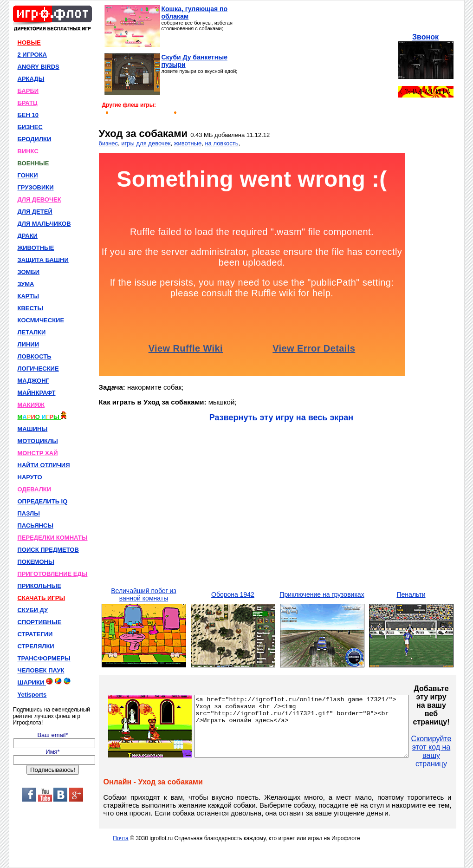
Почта (120, 838)
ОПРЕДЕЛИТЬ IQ (43, 501)
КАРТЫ (29, 296)
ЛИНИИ (29, 344)
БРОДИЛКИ (35, 139)
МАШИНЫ (33, 429)
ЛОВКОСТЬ (35, 356)
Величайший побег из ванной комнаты (144, 594)
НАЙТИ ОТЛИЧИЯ (44, 465)
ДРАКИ (28, 236)
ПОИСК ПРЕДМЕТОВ (48, 550)
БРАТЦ (28, 103)
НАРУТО (30, 477)
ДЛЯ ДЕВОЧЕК (39, 199)
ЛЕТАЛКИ (32, 332)
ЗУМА (26, 284)
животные (188, 143)
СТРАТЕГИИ (35, 634)
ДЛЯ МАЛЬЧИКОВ (44, 224)
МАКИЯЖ (31, 405)
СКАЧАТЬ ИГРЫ (42, 598)
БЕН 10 (28, 115)
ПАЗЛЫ (29, 513)
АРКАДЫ (31, 79)
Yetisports (32, 695)
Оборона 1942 (233, 594)
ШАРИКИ (44, 682)
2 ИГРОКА (32, 55)
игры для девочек (146, 143)
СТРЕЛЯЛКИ (36, 646)
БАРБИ (28, 91)
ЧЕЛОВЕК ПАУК (41, 670)
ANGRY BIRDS (39, 67)
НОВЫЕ (29, 42)
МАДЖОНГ (33, 381)
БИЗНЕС (30, 127)
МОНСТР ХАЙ (38, 453)
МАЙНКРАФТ (37, 393)
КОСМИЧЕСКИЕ (41, 320)
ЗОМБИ (29, 272)
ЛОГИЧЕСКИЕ (38, 369)
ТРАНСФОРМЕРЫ (44, 658)
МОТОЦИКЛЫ (38, 441)
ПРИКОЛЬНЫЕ (39, 586)
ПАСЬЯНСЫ (36, 525)
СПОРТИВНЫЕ (40, 622)
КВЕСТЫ (31, 308)
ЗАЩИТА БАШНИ (43, 260)
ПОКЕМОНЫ (36, 562)
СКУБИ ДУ (33, 610)
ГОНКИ (28, 175)
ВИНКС (28, 151)
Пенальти (411, 594)
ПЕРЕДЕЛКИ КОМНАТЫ (53, 538)
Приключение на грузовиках (322, 594)
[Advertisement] (319, 63)
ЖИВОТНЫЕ (36, 248)
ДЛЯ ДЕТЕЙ (35, 212)
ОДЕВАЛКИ (35, 489)
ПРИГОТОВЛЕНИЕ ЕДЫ (53, 574)
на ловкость (221, 143)
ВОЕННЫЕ (33, 163)
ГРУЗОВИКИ (36, 187)
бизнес (109, 143)
